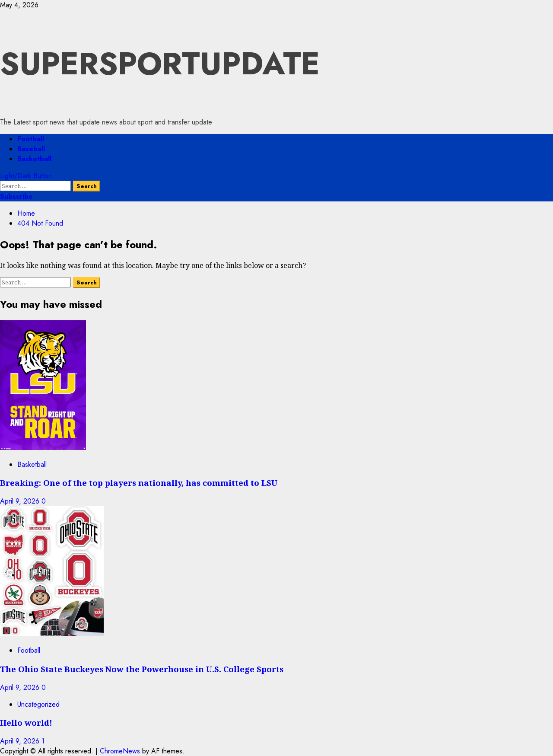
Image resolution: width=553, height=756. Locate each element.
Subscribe (16, 196)
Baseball (31, 149)
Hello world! (26, 723)
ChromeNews (120, 751)
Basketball (34, 159)
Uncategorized (38, 704)
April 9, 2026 (21, 501)
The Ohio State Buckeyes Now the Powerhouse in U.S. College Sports (142, 669)
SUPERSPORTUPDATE (160, 64)
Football (31, 139)
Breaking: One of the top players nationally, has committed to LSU (139, 483)
